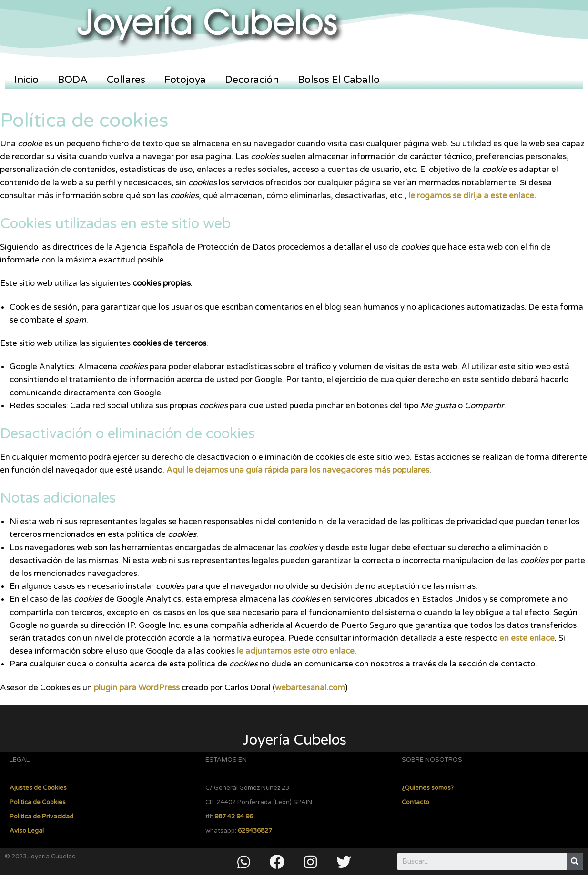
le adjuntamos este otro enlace (296, 651)
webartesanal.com (310, 688)
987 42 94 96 (234, 817)
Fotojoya (185, 80)
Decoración (252, 80)
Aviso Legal (27, 831)
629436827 (255, 831)
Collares (126, 80)
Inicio (26, 80)
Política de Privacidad (41, 817)
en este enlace (527, 638)
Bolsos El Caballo (339, 80)
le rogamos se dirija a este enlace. (472, 196)
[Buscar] (575, 862)
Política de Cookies (38, 802)
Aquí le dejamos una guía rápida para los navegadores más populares (298, 470)
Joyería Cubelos (294, 740)
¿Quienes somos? (428, 788)
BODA (73, 80)
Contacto (416, 802)
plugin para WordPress (137, 688)
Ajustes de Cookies (38, 788)
